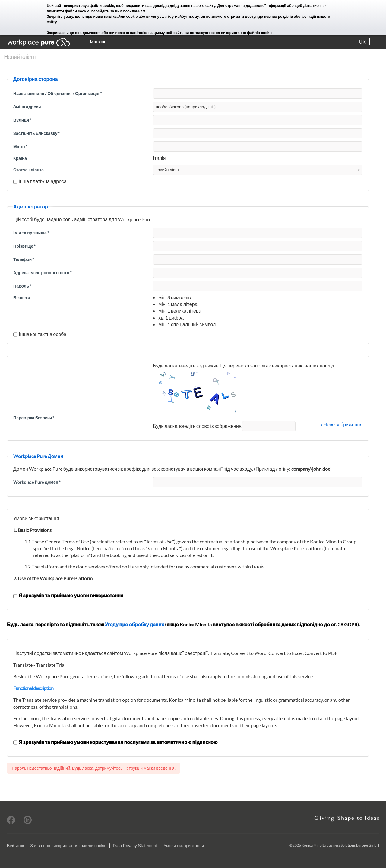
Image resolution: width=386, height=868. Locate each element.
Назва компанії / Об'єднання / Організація (57, 93)
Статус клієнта (28, 170)
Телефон (24, 259)
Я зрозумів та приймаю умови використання (68, 595)
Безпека (22, 298)
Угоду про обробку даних (134, 624)
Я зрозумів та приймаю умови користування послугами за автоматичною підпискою (115, 742)
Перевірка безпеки (34, 418)
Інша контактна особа (40, 334)
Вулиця (22, 120)
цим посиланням (130, 11)
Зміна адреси (27, 107)
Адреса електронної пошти (43, 273)
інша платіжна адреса (40, 181)
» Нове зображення (341, 424)
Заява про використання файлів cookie (68, 846)
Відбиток (16, 846)
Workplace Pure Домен (37, 482)
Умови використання (184, 846)
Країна (20, 158)
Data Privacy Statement (135, 846)
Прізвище (24, 246)
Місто (20, 146)
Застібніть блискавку (36, 133)
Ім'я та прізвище (31, 233)
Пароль (22, 286)
